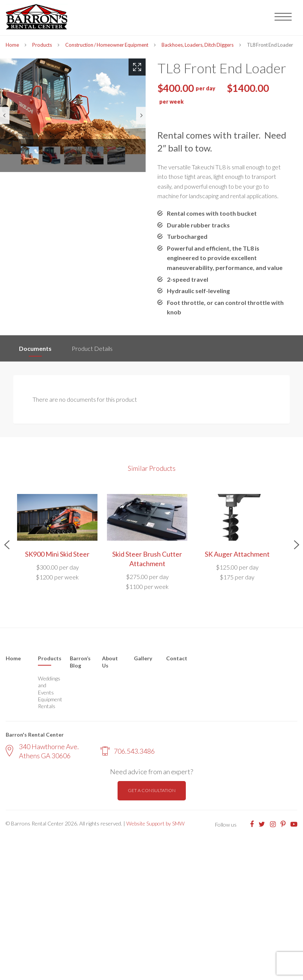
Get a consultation (152, 790)
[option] (73, 106)
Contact (177, 658)
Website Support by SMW (155, 823)
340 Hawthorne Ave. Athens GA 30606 (42, 751)
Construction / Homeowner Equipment (107, 45)
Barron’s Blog (80, 662)
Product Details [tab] (92, 348)
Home (12, 45)
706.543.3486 (128, 751)
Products (42, 45)
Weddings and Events (48, 685)
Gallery (143, 658)
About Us (110, 662)
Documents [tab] (35, 348)
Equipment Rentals (48, 703)
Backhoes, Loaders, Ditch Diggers (198, 45)
